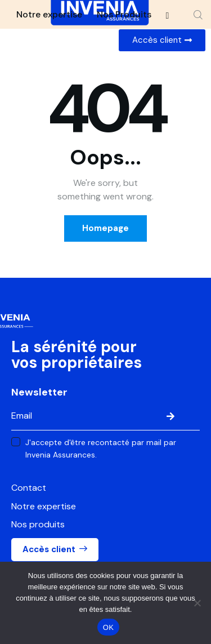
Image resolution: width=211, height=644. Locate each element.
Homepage (105, 228)
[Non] (197, 603)
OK (108, 627)
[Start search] (198, 15)
